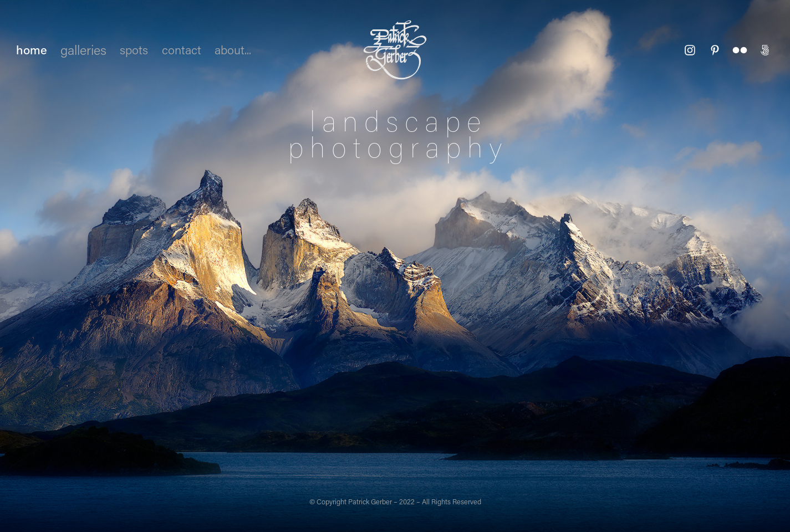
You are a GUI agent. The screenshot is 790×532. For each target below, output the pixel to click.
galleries (83, 50)
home (32, 50)
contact (182, 50)
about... (233, 50)
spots (134, 50)
